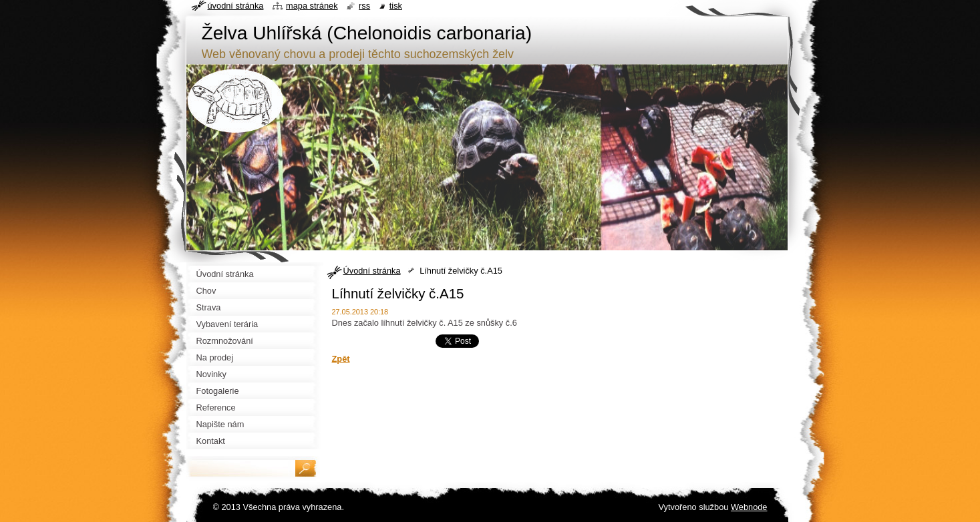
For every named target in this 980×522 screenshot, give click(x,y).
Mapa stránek (312, 6)
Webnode (749, 507)
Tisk (396, 6)
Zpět (341, 359)
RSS (364, 6)
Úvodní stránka (372, 271)
